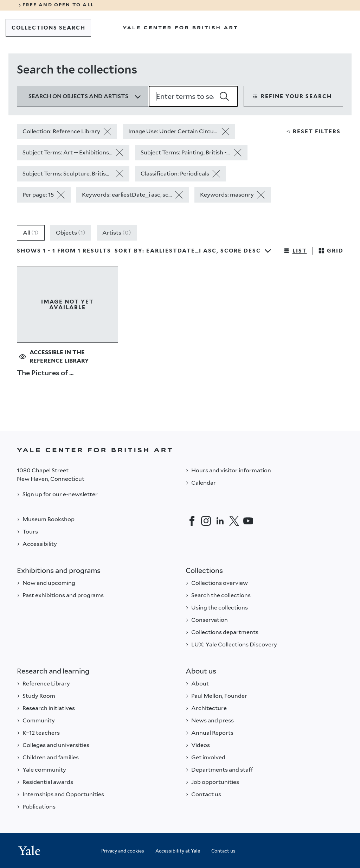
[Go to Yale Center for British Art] (180, 28)
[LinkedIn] (220, 521)
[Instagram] (206, 521)
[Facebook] (192, 521)
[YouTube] (248, 521)
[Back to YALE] (180, 450)
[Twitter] (234, 521)
